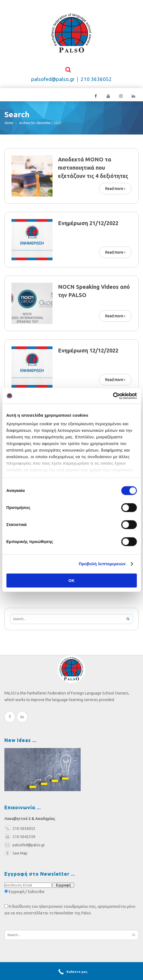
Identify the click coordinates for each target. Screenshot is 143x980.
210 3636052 (96, 79)
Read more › (115, 188)
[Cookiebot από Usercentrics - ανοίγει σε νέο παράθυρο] (113, 396)
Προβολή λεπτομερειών (102, 564)
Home (9, 123)
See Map (16, 853)
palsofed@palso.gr (53, 79)
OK (71, 580)
